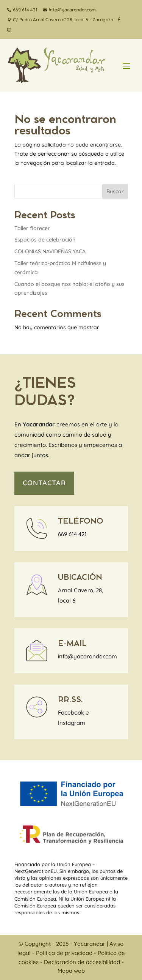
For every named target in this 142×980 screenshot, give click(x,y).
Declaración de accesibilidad (82, 962)
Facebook (71, 713)
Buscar (115, 191)
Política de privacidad (64, 953)
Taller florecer (32, 228)
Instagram (72, 723)
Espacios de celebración (45, 240)
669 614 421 (72, 534)
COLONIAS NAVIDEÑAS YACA (50, 251)
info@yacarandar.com (87, 656)
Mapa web (71, 971)
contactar (44, 483)
